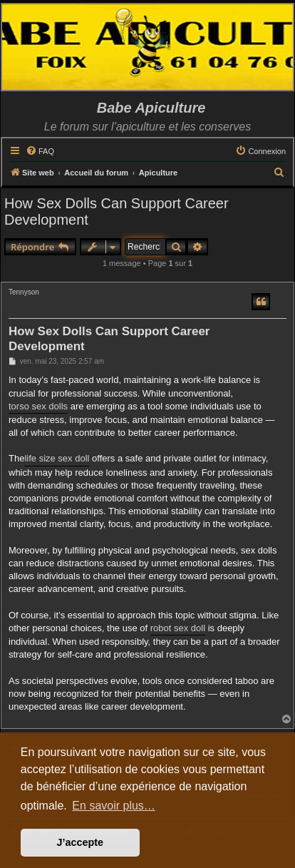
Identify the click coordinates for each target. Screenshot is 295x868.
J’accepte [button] (81, 842)
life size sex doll (57, 458)
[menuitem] (40, 151)
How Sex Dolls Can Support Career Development (117, 211)
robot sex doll (178, 628)
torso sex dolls (38, 406)
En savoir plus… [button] (114, 806)
